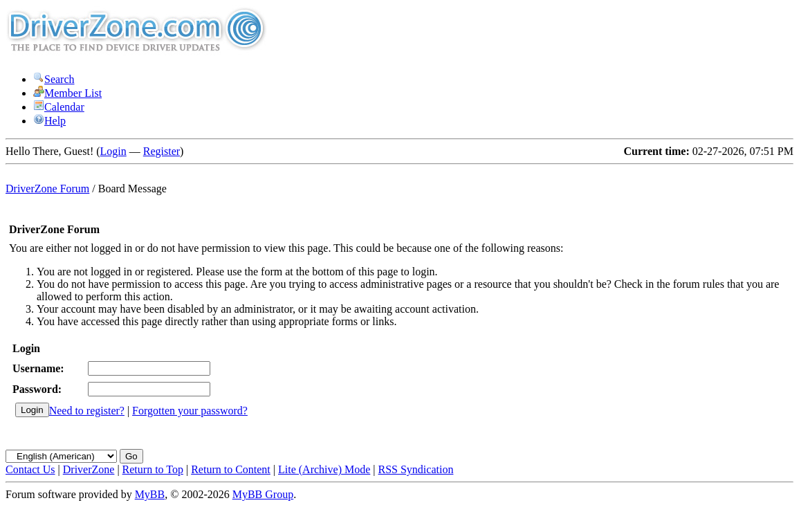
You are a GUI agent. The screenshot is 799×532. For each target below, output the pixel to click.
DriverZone (89, 469)
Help (49, 121)
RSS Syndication (416, 469)
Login (113, 151)
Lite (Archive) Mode (324, 469)
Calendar (59, 107)
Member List (67, 93)
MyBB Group (263, 494)
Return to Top (153, 469)
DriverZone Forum (47, 189)
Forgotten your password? (190, 411)
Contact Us (30, 469)
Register (162, 151)
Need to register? (87, 411)
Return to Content (231, 469)
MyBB (150, 494)
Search (54, 79)
